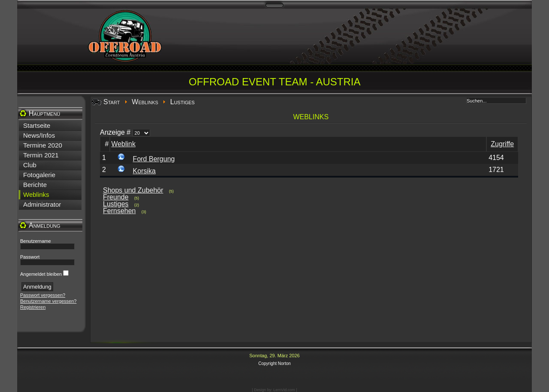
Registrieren (33, 307)
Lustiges (116, 204)
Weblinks (145, 102)
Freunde (116, 197)
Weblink (123, 144)
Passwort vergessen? (43, 295)
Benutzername (36, 241)
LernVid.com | (285, 390)
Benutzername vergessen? (48, 301)
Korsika (144, 171)
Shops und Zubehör (133, 190)
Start (112, 102)
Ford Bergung (154, 159)
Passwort (30, 257)
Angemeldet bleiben (41, 274)
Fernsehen (119, 211)
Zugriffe (502, 144)
